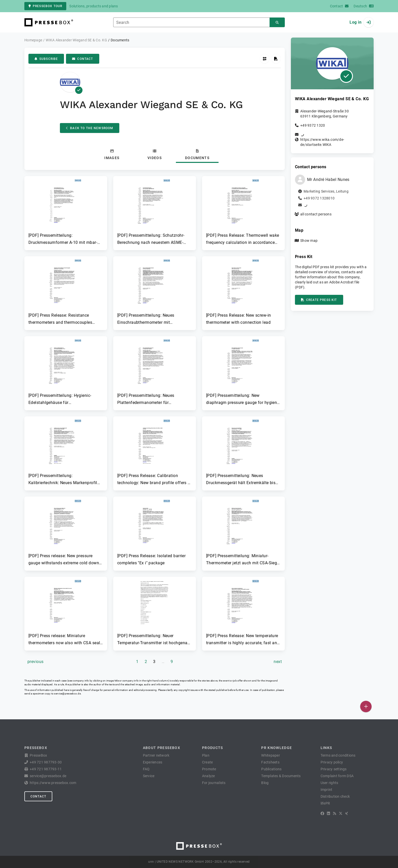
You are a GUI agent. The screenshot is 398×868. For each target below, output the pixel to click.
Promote (209, 769)
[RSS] (335, 813)
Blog (265, 783)
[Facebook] (322, 813)
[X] (341, 813)
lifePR (325, 803)
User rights (329, 783)
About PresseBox (162, 748)
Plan (206, 755)
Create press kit (319, 300)
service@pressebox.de (67, 694)
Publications (271, 769)
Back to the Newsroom (90, 128)
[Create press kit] (276, 59)
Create (208, 762)
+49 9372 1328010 (319, 198)
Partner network (156, 755)
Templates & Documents (281, 776)
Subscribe (46, 59)
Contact (82, 59)
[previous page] (36, 662)
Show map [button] (309, 241)
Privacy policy (332, 762)
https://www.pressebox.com (53, 783)
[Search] (277, 22)
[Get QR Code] (265, 59)
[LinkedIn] (328, 813)
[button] (66, 211)
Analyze (209, 776)
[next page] (278, 662)
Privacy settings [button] (334, 769)
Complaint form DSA (337, 776)
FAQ (146, 769)
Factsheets (270, 762)
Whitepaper (271, 755)
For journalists (214, 783)
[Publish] (366, 707)
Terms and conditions (338, 755)
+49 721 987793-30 (46, 762)
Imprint (327, 790)
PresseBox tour (45, 6)
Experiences (153, 762)
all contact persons (316, 214)
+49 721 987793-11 (46, 769)
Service (149, 776)
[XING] (347, 813)
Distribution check (335, 796)
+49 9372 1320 (313, 125)
